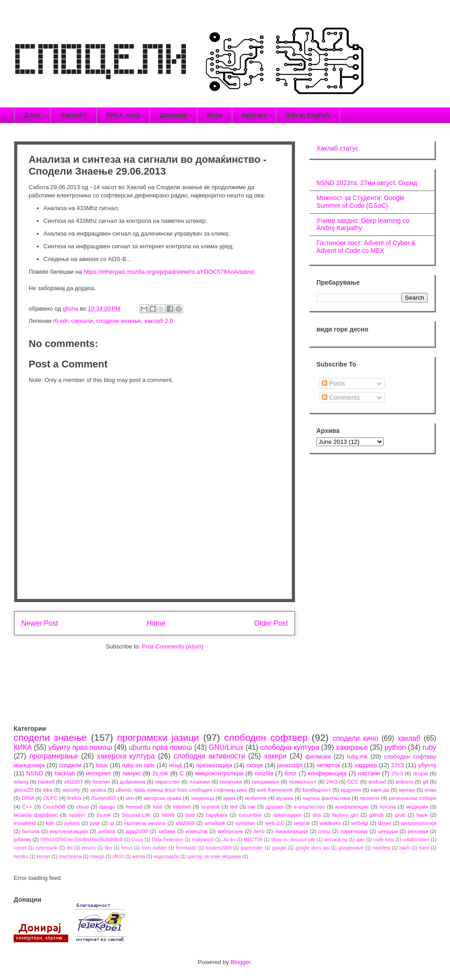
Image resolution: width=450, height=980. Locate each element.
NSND (35, 773)
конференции (352, 807)
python (395, 747)
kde (50, 823)
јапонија (418, 831)
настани (369, 773)
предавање (266, 781)
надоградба (166, 857)
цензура (387, 831)
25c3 (397, 773)
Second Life (136, 815)
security (71, 790)
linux (102, 765)
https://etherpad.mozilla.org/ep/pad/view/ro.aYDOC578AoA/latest (168, 272)
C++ (27, 807)
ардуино (351, 790)
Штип (385, 823)
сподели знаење (119, 321)
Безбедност (317, 790)
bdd (190, 815)
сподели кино (355, 738)
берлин (101, 781)
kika (48, 790)
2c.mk (160, 773)
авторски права (162, 798)
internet (182, 807)
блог (291, 773)
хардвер (366, 765)
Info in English (308, 115)
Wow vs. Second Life (293, 840)
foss (157, 807)
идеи (229, 798)
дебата (107, 831)
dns (317, 815)
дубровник (132, 781)
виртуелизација (69, 831)
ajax (360, 840)
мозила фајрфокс (36, 815)
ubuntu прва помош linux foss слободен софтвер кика (181, 790)
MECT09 (253, 840)
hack (422, 815)
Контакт (254, 115)
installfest (25, 823)
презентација (214, 765)
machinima (70, 857)
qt (112, 823)
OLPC (50, 798)
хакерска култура (126, 756)
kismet (43, 857)
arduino (404, 781)
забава (167, 831)
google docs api (312, 848)
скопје (255, 765)
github (376, 815)
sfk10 (118, 857)
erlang (21, 781)
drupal (421, 773)
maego (97, 857)
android (377, 781)
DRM (28, 798)
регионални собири (412, 798)
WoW (168, 815)
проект (77, 815)
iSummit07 (103, 798)
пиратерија (354, 831)
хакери (275, 756)
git (425, 781)
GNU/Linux (226, 747)
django (107, 807)
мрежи (407, 790)
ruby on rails (139, 765)
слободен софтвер (266, 737)
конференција (327, 773)
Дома (32, 115)
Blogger (240, 962)
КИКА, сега (123, 115)
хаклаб (409, 738)
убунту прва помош (80, 747)
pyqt (95, 823)
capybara (216, 815)
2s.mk (103, 815)
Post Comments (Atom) (172, 646)
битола (31, 831)
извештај (196, 831)
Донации (173, 115)
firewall (134, 807)
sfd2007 (74, 781)
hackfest (382, 848)
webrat (302, 823)
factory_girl (345, 815)
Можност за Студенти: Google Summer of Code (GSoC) (360, 202)
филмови (318, 756)
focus (127, 848)
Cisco (137, 840)
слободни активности (209, 756)
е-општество (309, 807)
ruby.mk (357, 756)
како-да (380, 790)
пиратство (167, 781)
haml (424, 848)
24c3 (332, 781)
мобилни (256, 798)
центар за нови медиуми (214, 857)
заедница (202, 798)
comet (20, 848)
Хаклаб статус (337, 148)
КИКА (23, 747)
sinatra (98, 790)
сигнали (82, 321)
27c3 (397, 765)
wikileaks (330, 823)
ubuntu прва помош (160, 747)
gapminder (252, 848)
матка (139, 857)
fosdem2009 (218, 848)
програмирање (54, 756)
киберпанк (230, 831)
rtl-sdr (61, 321)
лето (259, 831)
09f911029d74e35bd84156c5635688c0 (82, 840)
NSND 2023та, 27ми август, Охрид (367, 183)
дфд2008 (137, 831)
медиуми (417, 807)
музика (285, 798)
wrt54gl (360, 823)
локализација (292, 831)
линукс (132, 773)
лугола (387, 807)
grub (400, 815)
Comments (341, 397)
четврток (328, 765)
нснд (175, 765)
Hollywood (203, 840)
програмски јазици (158, 737)
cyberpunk (46, 848)
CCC (353, 781)
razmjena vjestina (145, 823)
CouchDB (54, 807)
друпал (275, 807)
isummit (210, 807)
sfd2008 (185, 823)
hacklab (65, 773)
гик (251, 807)
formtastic (186, 848)
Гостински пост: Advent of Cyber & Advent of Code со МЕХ (366, 247)
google (279, 848)
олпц (324, 831)
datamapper (287, 815)
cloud (82, 807)
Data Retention (168, 840)
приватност (302, 781)
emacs (89, 848)
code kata (383, 840)
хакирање (352, 747)
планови (200, 781)
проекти (369, 798)
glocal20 (24, 790)
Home (156, 623)
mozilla (264, 773)
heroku (21, 857)
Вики (215, 115)
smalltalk (215, 823)
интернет (99, 773)
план (430, 790)
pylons (72, 823)
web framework (275, 790)
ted (234, 807)
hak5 (405, 848)
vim (130, 798)
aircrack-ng (336, 840)
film (108, 848)
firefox (75, 798)
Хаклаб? (73, 115)
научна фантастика (327, 798)
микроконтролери (219, 773)
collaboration (416, 840)
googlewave (351, 848)
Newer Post (40, 623)
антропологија (419, 823)
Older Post (271, 623)
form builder (154, 848)
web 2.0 (275, 823)
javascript (290, 765)
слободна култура (290, 747)
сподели (70, 765)
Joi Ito (229, 840)
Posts (333, 383)
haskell (46, 781)
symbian (245, 823)
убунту (427, 765)
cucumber (250, 815)
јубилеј (22, 839)
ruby (430, 747)
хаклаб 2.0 (158, 321)
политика (231, 781)
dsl (69, 848)
